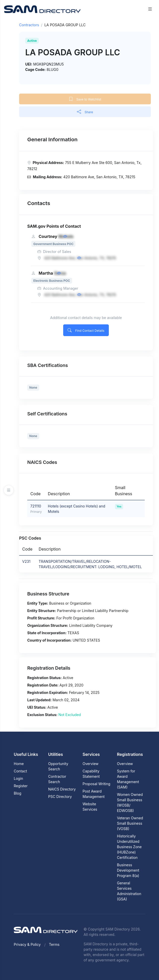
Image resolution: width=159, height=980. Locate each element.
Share (85, 112)
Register (21, 786)
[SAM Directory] (42, 9)
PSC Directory (60, 797)
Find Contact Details (86, 330)
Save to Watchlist (85, 99)
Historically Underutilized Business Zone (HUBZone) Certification (129, 847)
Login (18, 778)
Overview (91, 764)
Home (19, 764)
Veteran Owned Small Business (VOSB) (130, 823)
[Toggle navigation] (150, 9)
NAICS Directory (62, 789)
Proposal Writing (96, 784)
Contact (20, 771)
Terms (54, 944)
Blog (18, 793)
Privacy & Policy (27, 944)
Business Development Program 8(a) (128, 870)
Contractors (29, 25)
